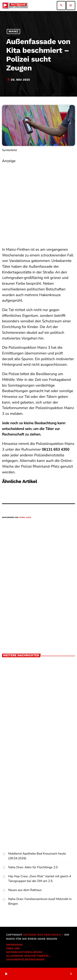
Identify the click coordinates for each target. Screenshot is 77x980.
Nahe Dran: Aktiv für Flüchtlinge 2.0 (33, 867)
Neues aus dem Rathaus (25, 890)
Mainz (13, 32)
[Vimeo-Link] (15, 6)
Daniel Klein (25, 517)
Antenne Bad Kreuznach (42, 935)
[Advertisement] (38, 202)
